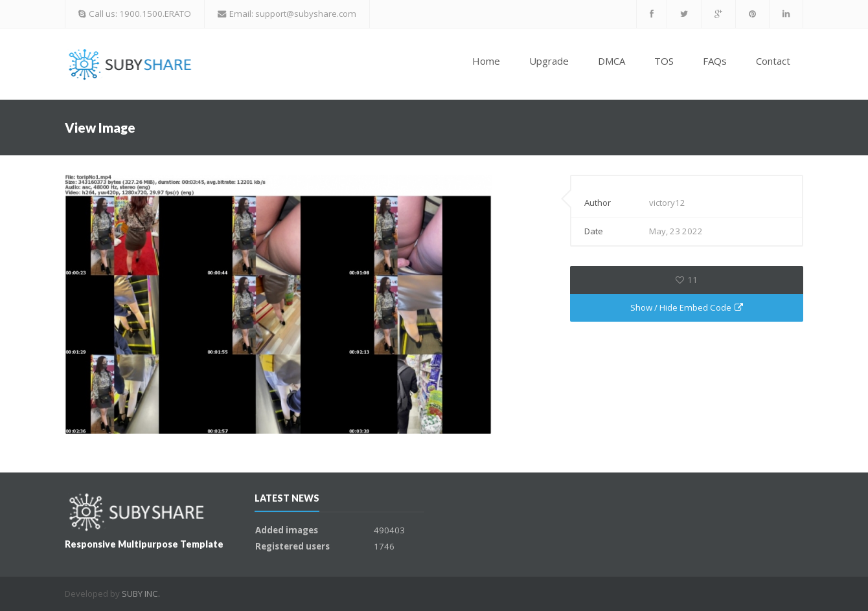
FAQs (715, 61)
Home (486, 61)
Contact (773, 61)
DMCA (611, 61)
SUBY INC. (141, 594)
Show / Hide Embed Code (687, 307)
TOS (664, 61)
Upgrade (549, 61)
